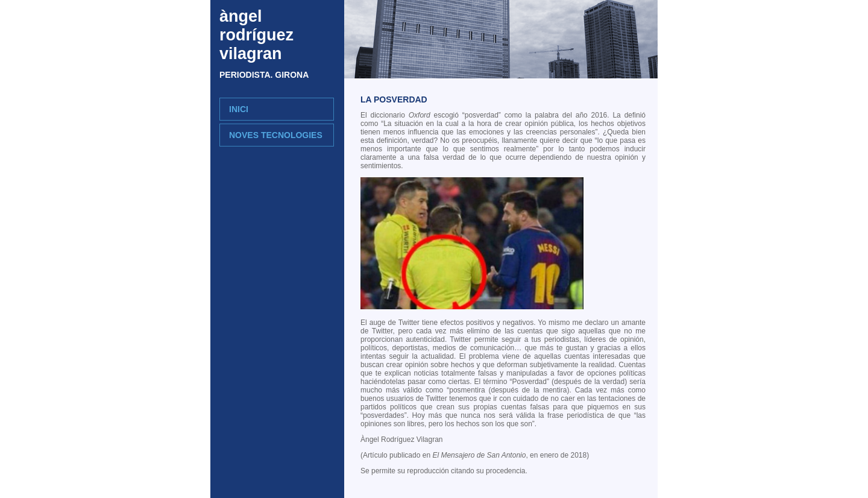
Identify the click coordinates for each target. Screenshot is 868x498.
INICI (239, 109)
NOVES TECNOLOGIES (276, 135)
